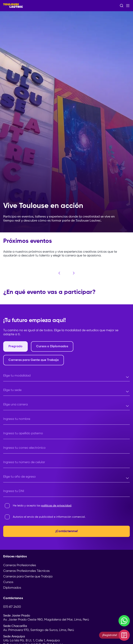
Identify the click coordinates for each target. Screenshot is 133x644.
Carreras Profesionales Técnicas (26, 571)
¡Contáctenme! (67, 531)
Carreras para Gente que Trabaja (28, 577)
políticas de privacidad (56, 506)
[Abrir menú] (128, 6)
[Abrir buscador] (122, 6)
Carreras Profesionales (20, 565)
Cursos (8, 582)
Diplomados (12, 588)
